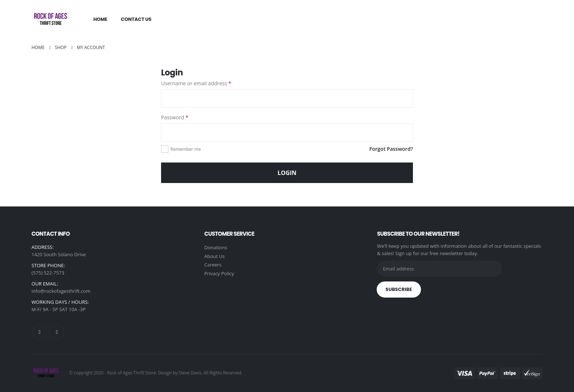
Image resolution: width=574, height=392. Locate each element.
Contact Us (136, 19)
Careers (213, 265)
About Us (215, 257)
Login (287, 173)
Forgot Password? (391, 149)
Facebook (40, 332)
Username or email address (196, 83)
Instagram (57, 332)
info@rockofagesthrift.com (61, 291)
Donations (216, 248)
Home (100, 19)
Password (175, 117)
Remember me (186, 149)
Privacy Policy (219, 274)
